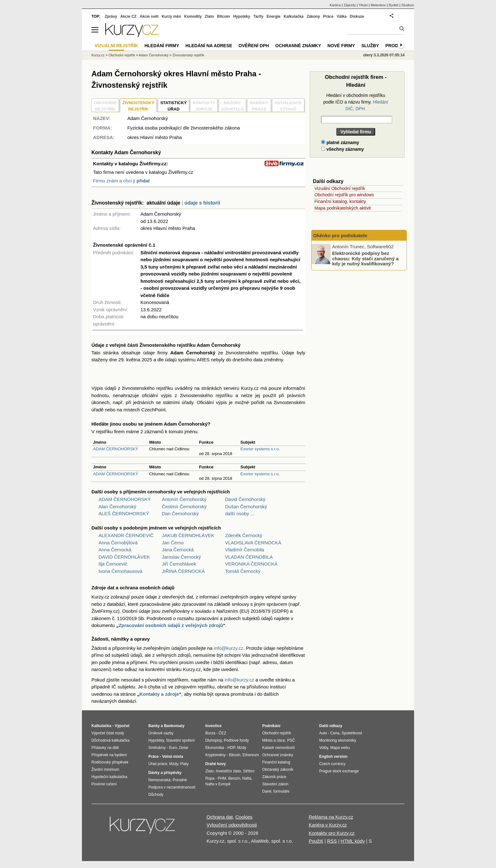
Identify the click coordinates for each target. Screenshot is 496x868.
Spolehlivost (352, 733)
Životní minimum (105, 770)
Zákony (313, 16)
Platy (185, 764)
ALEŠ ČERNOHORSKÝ (124, 513)
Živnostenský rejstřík (188, 55)
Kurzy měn (171, 16)
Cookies (244, 817)
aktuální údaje (163, 203)
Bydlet (394, 5)
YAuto (363, 5)
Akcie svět (149, 16)
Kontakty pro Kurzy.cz (332, 833)
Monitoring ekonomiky (338, 740)
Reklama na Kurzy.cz (331, 817)
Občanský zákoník (278, 770)
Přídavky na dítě (105, 748)
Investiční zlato (228, 771)
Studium (408, 5)
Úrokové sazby (161, 733)
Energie (274, 16)
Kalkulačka (294, 16)
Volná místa (172, 757)
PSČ (291, 740)
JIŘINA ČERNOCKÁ (183, 571)
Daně (267, 791)
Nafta (247, 778)
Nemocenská (159, 780)
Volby (324, 748)
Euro (173, 748)
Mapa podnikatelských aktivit (343, 208)
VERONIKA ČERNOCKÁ (251, 564)
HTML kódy (353, 841)
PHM (222, 778)
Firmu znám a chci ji (121, 181)
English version (333, 757)
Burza (210, 733)
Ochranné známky (298, 46)
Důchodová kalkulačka (110, 740)
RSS (332, 841)
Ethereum (251, 755)
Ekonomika (215, 748)
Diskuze (357, 16)
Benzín (234, 778)
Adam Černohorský (154, 55)
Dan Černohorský (180, 513)
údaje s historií (202, 203)
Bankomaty (174, 726)
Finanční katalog (276, 762)
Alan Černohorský (118, 507)
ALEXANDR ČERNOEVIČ (126, 535)
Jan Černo (173, 543)
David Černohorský (245, 499)
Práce (329, 16)
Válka (341, 16)
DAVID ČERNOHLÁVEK (124, 557)
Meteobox (378, 5)
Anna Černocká (115, 550)
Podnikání (271, 726)
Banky (154, 726)
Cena (335, 733)
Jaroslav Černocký (181, 557)
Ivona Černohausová (121, 571)
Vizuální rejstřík (116, 46)
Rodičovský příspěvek (110, 762)
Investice (213, 726)
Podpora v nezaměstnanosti (172, 787)
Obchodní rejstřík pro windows (344, 195)
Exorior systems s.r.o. (260, 449)
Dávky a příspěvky (165, 773)
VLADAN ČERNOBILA (249, 557)
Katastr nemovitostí (279, 748)
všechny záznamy (342, 149)
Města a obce (274, 740)
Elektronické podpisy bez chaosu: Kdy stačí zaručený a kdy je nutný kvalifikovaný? (365, 258)
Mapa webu (340, 748)
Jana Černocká (178, 550)
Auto (323, 733)
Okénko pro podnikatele (340, 235)
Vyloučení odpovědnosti (232, 825)
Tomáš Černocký (243, 571)
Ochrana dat (220, 817)
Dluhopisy (214, 740)
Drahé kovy (216, 764)
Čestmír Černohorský (184, 507)
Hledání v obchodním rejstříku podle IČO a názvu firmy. (356, 102)
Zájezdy (350, 5)
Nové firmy (341, 46)
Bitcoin (223, 16)
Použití (316, 841)
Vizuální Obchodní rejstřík (340, 188)
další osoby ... (240, 513)
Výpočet (122, 726)
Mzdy (174, 764)
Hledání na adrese (209, 46)
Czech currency (332, 764)
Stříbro (249, 771)
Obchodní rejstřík (122, 55)
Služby (370, 46)
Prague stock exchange (339, 771)
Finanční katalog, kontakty (340, 201)
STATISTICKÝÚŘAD (174, 106)
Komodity (193, 16)
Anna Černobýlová (118, 543)
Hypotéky (242, 16)
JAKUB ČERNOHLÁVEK (188, 535)
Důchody (156, 795)
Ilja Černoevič (113, 564)
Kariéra (335, 5)
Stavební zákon (275, 784)
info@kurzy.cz (229, 648)
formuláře (281, 791)
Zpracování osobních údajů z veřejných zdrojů (171, 625)
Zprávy (111, 16)
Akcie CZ (128, 16)
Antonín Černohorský (184, 499)
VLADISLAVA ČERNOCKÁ (253, 543)
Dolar (184, 748)
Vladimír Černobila (245, 550)
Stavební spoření (180, 740)
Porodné (180, 780)
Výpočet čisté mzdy (108, 733)
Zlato (210, 16)
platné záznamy (340, 143)
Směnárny (157, 748)
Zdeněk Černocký (244, 535)
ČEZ (222, 733)
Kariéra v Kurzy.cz (328, 825)
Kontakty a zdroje (159, 694)
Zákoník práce (274, 777)
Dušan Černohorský (246, 507)
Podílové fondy (236, 740)
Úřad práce (158, 764)
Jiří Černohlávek (179, 564)
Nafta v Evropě (218, 784)
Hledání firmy (162, 46)
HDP (231, 748)
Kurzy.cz (98, 55)
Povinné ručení (104, 784)
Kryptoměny (215, 755)
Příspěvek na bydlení (109, 755)
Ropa (210, 778)
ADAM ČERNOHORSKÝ (116, 449)
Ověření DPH (254, 46)
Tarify (258, 16)
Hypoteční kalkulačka (109, 777)
